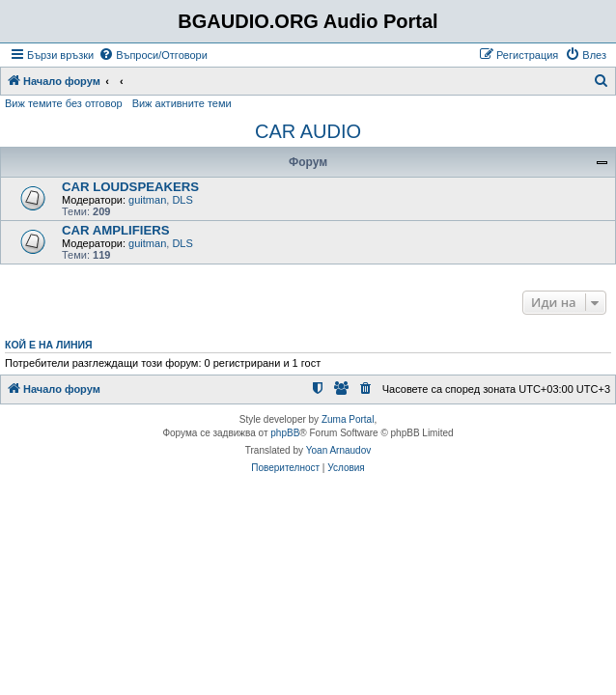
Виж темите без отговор (64, 103)
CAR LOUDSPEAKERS (130, 187)
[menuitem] (153, 55)
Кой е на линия (49, 345)
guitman (147, 200)
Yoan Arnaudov (338, 450)
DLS (182, 200)
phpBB (285, 433)
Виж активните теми (182, 103)
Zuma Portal (348, 419)
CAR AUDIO (308, 131)
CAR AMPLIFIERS (116, 230)
